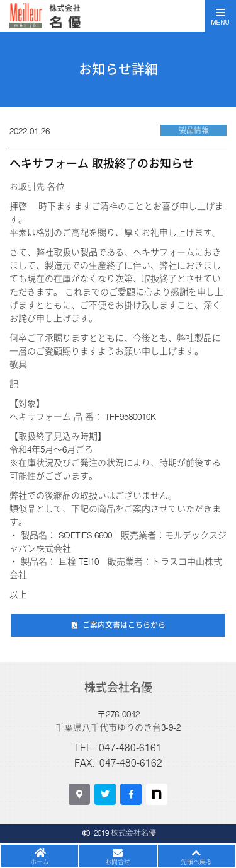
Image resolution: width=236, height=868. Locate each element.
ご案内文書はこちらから (124, 625)
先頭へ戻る (196, 862)
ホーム (40, 862)
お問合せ (118, 862)
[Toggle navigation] (220, 16)
